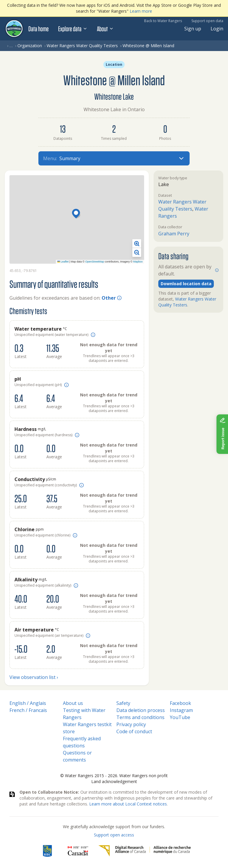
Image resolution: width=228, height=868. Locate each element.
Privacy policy (131, 724)
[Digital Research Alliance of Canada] (145, 851)
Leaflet (63, 262)
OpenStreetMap (95, 262)
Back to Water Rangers (163, 21)
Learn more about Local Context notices (128, 804)
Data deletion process (141, 710)
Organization (30, 46)
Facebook (180, 703)
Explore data (73, 29)
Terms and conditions (140, 717)
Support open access (114, 835)
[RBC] (47, 851)
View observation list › (34, 677)
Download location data (186, 284)
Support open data (207, 21)
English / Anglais (28, 703)
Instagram (181, 710)
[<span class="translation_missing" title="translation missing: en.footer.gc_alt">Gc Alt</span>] (78, 851)
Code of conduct (134, 731)
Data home (39, 29)
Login (217, 29)
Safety (123, 703)
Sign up (193, 29)
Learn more (141, 11)
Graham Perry (174, 234)
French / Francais (28, 710)
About (105, 29)
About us (73, 703)
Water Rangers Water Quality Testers (82, 46)
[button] (77, 214)
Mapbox (138, 262)
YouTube (180, 717)
